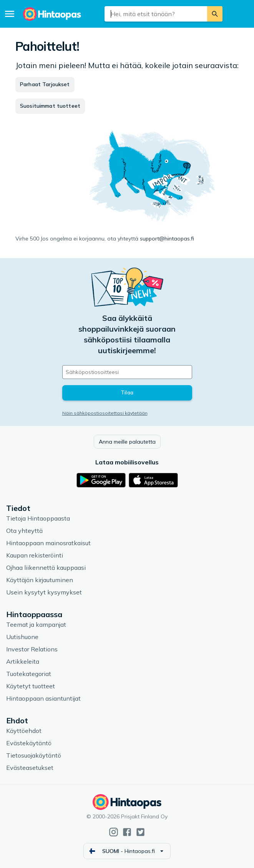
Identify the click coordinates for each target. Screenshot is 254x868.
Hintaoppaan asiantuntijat (43, 698)
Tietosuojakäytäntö (34, 755)
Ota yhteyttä (24, 531)
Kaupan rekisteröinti (35, 555)
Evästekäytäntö (29, 743)
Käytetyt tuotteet (31, 686)
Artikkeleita (23, 661)
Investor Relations (32, 649)
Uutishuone (22, 637)
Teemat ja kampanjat (36, 624)
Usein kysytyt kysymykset (44, 592)
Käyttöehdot (24, 731)
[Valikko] (10, 14)
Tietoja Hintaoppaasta (38, 518)
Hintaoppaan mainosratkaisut (48, 543)
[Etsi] (215, 14)
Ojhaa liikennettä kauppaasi (46, 568)
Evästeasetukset (30, 768)
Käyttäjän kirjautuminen (40, 580)
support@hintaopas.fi (167, 239)
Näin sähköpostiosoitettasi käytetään (105, 413)
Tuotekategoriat (29, 674)
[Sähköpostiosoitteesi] (127, 372)
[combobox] (156, 14)
